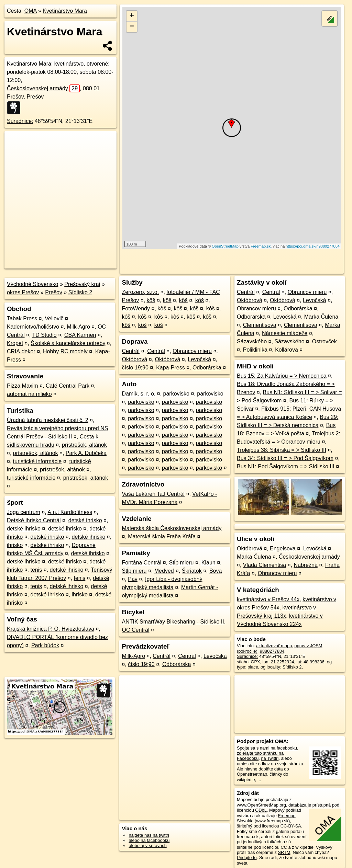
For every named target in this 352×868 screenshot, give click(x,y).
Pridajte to (247, 858)
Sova (216, 571)
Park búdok (45, 645)
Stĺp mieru (181, 563)
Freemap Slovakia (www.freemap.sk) (266, 818)
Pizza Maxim (23, 386)
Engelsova (283, 549)
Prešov (54, 292)
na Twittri (270, 758)
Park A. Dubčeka (86, 453)
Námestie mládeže (285, 333)
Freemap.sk (261, 246)
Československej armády (43, 88)
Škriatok (192, 571)
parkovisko (176, 394)
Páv (133, 579)
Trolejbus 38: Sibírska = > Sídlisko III (282, 450)
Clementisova (260, 325)
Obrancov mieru (192, 351)
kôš (151, 300)
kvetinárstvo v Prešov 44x (268, 599)
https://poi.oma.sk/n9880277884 (313, 246)
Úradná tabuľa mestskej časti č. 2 (48, 420)
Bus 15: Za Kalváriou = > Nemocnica (282, 376)
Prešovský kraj (82, 284)
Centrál (131, 351)
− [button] (132, 27)
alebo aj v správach (147, 846)
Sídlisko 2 (80, 292)
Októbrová (134, 359)
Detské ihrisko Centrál (34, 520)
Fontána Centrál (141, 563)
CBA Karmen (80, 335)
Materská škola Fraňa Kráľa (162, 536)
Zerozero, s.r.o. (140, 292)
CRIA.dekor (21, 351)
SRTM (284, 852)
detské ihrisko (85, 520)
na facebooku (284, 748)
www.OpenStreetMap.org (261, 805)
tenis (36, 570)
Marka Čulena (321, 317)
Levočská (200, 359)
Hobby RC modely (65, 351)
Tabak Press (22, 318)
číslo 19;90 (135, 368)
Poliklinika (255, 350)
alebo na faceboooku (149, 840)
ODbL (261, 810)
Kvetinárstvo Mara (65, 11)
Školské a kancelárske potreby (68, 343)
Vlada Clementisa (265, 565)
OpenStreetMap (225, 246)
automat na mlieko (29, 394)
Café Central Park (68, 386)
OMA (31, 11)
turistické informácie (37, 461)
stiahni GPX (249, 662)
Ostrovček (324, 341)
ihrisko (15, 545)
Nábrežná (305, 565)
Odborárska (207, 368)
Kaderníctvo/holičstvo (33, 327)
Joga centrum (24, 512)
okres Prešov (23, 292)
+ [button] (132, 16)
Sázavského (252, 341)
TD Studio (45, 335)
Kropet (15, 343)
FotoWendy (136, 309)
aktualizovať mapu (274, 646)
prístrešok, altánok (84, 445)
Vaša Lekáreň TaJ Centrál (153, 494)
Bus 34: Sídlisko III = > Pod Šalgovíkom (285, 458)
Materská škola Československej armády (172, 528)
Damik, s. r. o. (139, 394)
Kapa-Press (170, 368)
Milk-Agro (78, 327)
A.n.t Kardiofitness (70, 512)
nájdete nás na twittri (149, 835)
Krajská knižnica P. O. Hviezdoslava (51, 629)
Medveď (164, 571)
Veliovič (54, 318)
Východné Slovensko (32, 284)
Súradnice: (20, 121)
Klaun (208, 563)
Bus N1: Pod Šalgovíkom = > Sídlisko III (286, 466)
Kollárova (287, 350)
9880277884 (272, 651)
